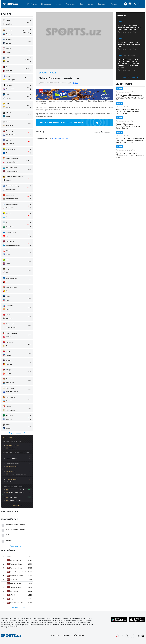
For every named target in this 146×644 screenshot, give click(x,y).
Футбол (58, 4)
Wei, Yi (11, 595)
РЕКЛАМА (66, 635)
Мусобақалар (46, 4)
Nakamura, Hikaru (14, 564)
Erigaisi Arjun (13, 599)
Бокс (82, 4)
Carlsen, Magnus (14, 560)
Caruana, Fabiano (14, 568)
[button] (130, 4)
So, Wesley (12, 591)
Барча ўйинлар (17, 433)
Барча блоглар (130, 77)
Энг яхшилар (106, 132)
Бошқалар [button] (102, 4)
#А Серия (43, 73)
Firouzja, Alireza (14, 587)
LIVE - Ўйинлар (32, 4)
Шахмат (91, 4)
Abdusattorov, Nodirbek (17, 572)
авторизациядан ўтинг (60, 138)
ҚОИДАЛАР (55, 635)
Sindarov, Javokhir (15, 576)
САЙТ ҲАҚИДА (78, 635)
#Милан (52, 73)
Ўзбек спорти (71, 4)
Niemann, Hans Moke (16, 603)
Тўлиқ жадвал (17, 546)
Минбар (114, 4)
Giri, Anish (12, 580)
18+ (117, 636)
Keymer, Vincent (14, 583)
